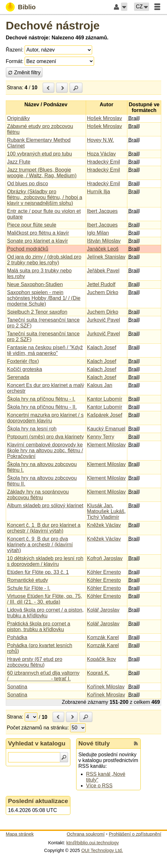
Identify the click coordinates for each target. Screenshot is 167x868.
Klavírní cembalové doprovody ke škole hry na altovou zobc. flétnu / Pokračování (45, 450)
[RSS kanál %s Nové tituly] (136, 743)
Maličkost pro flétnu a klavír (38, 233)
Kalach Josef (102, 347)
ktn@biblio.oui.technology (92, 843)
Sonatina (17, 687)
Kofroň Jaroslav (105, 558)
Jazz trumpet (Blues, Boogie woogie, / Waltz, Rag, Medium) (42, 173)
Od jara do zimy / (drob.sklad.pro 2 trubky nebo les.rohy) (44, 260)
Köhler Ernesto (104, 572)
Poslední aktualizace (38, 801)
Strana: (15, 88)
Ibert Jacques (102, 211)
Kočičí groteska (24, 369)
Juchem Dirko (103, 292)
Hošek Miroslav (104, 118)
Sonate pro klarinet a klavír (37, 241)
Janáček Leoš (103, 249)
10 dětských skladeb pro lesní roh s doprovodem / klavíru (45, 561)
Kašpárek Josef (105, 415)
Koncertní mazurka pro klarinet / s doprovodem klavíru (45, 418)
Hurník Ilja (99, 192)
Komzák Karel (103, 637)
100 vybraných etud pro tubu (40, 154)
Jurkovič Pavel (103, 320)
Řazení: (15, 50)
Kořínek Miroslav (106, 695)
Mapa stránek (20, 834)
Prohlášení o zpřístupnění (135, 834)
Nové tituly (94, 743)
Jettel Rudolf (101, 284)
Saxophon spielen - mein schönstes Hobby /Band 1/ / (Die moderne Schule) (44, 298)
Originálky (18, 118)
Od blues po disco (28, 184)
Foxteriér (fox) (23, 361)
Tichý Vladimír (103, 517)
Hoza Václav (101, 154)
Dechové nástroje (53, 25)
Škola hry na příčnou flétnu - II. (42, 407)
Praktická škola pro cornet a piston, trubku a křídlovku (39, 627)
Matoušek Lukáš (106, 511)
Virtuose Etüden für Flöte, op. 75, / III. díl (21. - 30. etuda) (45, 599)
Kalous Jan (100, 385)
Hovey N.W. (100, 140)
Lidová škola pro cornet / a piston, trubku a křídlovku (45, 613)
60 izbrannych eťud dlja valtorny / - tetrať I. (43, 676)
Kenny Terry (101, 437)
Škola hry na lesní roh (32, 429)
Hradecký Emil (103, 162)
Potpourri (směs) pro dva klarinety (45, 437)
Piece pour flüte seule (32, 225)
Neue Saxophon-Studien (35, 284)
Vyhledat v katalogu (37, 743)
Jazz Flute (19, 162)
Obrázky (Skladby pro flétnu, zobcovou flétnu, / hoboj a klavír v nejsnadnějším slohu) (45, 197)
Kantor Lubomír (105, 399)
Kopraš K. (98, 673)
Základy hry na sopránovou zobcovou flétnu (38, 495)
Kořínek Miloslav (106, 687)
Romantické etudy (28, 580)
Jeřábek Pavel (103, 271)
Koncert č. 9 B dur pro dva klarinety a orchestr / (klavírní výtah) (40, 545)
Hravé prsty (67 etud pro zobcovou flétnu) (35, 662)
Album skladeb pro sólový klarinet (45, 506)
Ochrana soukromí (86, 834)
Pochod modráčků (28, 249)
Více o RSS (99, 786)
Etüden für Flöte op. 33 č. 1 (38, 572)
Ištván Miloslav (104, 241)
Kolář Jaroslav (103, 610)
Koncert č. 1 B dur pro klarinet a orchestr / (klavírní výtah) (44, 528)
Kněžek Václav (104, 525)
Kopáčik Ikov (102, 659)
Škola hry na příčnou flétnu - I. (41, 399)
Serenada (18, 377)
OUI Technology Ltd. (102, 850)
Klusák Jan (99, 506)
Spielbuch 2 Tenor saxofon (37, 312)
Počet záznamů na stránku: (38, 728)
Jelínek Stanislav (106, 257)
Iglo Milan (98, 233)
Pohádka (17, 637)
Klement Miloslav (106, 445)
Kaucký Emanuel (106, 429)
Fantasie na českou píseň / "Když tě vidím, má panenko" (45, 350)
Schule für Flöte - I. (29, 588)
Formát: (15, 61)
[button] (124, 7)
